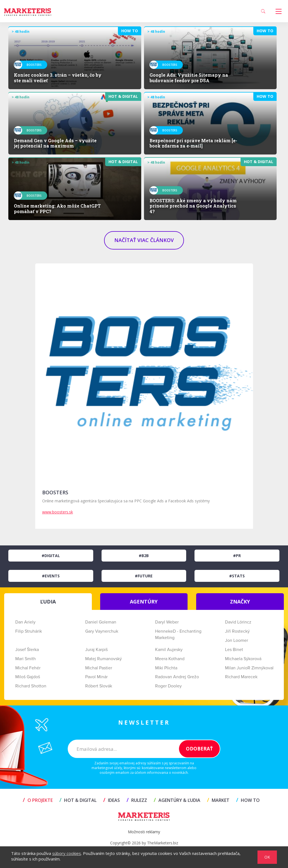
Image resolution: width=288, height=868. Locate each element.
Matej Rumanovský (103, 659)
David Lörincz (238, 622)
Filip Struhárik (29, 631)
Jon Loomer (237, 640)
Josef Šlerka (27, 650)
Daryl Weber (167, 622)
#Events (51, 576)
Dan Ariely (25, 622)
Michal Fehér (28, 668)
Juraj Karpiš (96, 650)
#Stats (237, 576)
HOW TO (248, 800)
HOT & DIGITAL (78, 800)
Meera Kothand (170, 659)
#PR (237, 556)
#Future (144, 576)
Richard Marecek (241, 677)
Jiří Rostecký (237, 631)
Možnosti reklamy (144, 832)
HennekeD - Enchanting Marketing (178, 634)
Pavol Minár (96, 677)
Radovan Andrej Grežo (177, 677)
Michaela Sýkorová (243, 659)
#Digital (51, 556)
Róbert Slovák (99, 686)
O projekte (38, 800)
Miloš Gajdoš (28, 677)
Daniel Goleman (101, 622)
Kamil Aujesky (169, 650)
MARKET (218, 800)
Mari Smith (26, 659)
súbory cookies (67, 853)
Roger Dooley (168, 686)
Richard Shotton (31, 686)
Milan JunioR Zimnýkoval (249, 668)
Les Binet (234, 650)
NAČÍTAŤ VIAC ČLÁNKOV (144, 240)
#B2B (144, 556)
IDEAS (112, 800)
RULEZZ (137, 800)
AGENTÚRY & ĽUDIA (177, 800)
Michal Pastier (99, 668)
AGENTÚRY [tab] (144, 602)
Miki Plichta (166, 668)
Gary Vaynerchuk (102, 631)
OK (267, 857)
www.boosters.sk (58, 512)
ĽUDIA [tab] (48, 602)
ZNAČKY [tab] (240, 602)
